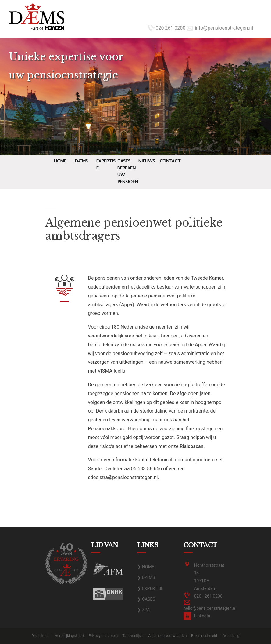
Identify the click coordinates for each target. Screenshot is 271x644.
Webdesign (232, 636)
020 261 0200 (167, 28)
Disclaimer (40, 636)
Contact (170, 161)
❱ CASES (146, 599)
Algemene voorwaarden (167, 636)
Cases (124, 161)
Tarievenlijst (132, 636)
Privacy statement (103, 636)
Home (60, 161)
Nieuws (146, 161)
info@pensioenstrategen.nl (220, 28)
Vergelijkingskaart (70, 636)
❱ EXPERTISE (150, 588)
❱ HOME (146, 567)
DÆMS (81, 161)
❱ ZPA (143, 610)
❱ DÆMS (146, 577)
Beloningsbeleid (204, 636)
